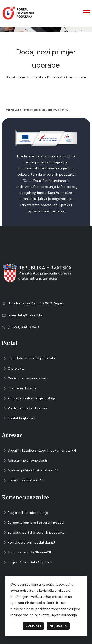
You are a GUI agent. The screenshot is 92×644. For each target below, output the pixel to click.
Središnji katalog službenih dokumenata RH (39, 451)
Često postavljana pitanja (25, 378)
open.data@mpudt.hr (25, 315)
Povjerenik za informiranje (25, 513)
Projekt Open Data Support (27, 562)
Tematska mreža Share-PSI (26, 552)
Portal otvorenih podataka (25, 77)
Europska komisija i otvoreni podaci (33, 523)
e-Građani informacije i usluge (29, 398)
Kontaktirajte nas (18, 418)
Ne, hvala (58, 626)
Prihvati (33, 626)
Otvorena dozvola (19, 388)
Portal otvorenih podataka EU (28, 542)
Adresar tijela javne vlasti (24, 460)
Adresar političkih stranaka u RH (30, 470)
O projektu (13, 368)
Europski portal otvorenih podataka (33, 533)
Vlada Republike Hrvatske (25, 408)
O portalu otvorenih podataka (29, 358)
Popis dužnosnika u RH (23, 480)
